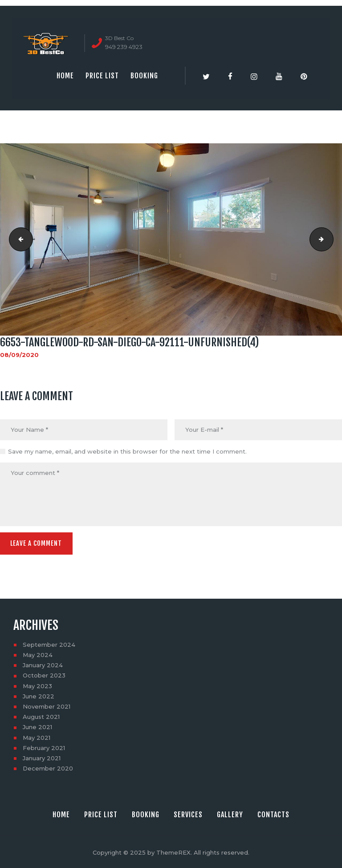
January (43, 664)
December (48, 767)
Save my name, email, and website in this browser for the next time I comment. (127, 451)
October (44, 674)
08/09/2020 (19, 355)
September (49, 643)
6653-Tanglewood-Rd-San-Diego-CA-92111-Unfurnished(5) (330, 239)
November (47, 705)
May (38, 653)
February (44, 746)
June (39, 695)
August (41, 715)
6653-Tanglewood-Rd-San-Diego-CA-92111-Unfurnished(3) (18, 239)
